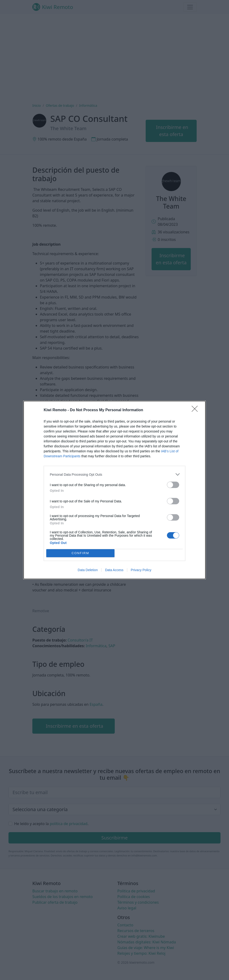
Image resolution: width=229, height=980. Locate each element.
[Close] (196, 410)
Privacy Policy (141, 570)
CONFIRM (80, 553)
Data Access (114, 570)
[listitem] (114, 474)
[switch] (173, 485)
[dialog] (114, 490)
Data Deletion (88, 570)
